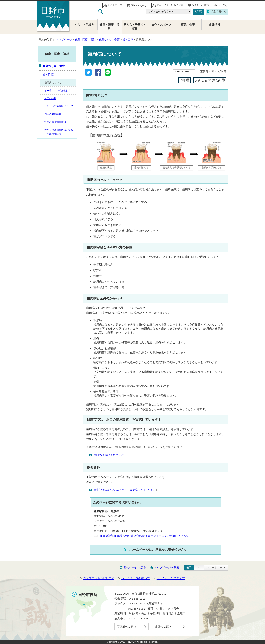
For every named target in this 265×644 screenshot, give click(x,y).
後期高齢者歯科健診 (55, 122)
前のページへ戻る (135, 568)
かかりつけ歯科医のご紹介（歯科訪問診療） (59, 132)
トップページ (64, 40)
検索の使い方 (218, 11)
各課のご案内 (163, 627)
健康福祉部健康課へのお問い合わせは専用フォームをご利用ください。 (145, 536)
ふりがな (223, 5)
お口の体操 (50, 98)
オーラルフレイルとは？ (58, 91)
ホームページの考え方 (171, 578)
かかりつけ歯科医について (59, 106)
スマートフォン (216, 568)
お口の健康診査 (53, 114)
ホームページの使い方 (135, 578)
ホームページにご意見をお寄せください (158, 550)
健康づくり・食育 (109, 40)
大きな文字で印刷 (208, 80)
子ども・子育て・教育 (135, 27)
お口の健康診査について (109, 455)
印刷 (182, 80)
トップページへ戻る (167, 568)
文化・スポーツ (161, 25)
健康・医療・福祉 (85, 40)
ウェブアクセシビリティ (99, 578)
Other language (139, 5)
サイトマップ (115, 5)
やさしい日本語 (201, 5)
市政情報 (215, 25)
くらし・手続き (84, 25)
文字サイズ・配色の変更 (170, 5)
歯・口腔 (128, 40)
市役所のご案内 (127, 627)
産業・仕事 (188, 25)
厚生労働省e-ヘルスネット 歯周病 (126, 490)
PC (199, 568)
